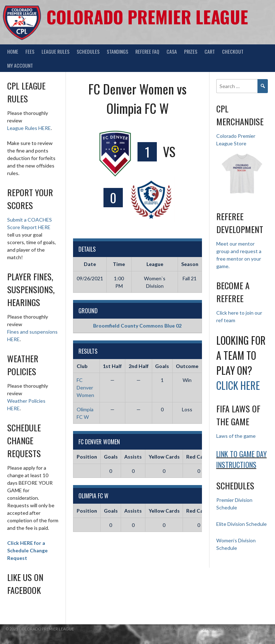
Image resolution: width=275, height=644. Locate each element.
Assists (133, 457)
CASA (172, 51)
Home (13, 51)
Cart (210, 51)
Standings (117, 51)
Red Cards (199, 457)
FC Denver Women (85, 388)
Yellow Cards (164, 457)
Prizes (191, 51)
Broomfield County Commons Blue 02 (137, 326)
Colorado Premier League (147, 17)
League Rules (56, 51)
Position (87, 457)
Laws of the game (236, 436)
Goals (111, 457)
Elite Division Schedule (242, 524)
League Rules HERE (29, 128)
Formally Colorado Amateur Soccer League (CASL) (216, 629)
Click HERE (238, 385)
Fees (30, 51)
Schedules (88, 51)
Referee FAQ (147, 51)
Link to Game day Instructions (242, 459)
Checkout (233, 51)
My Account (20, 65)
